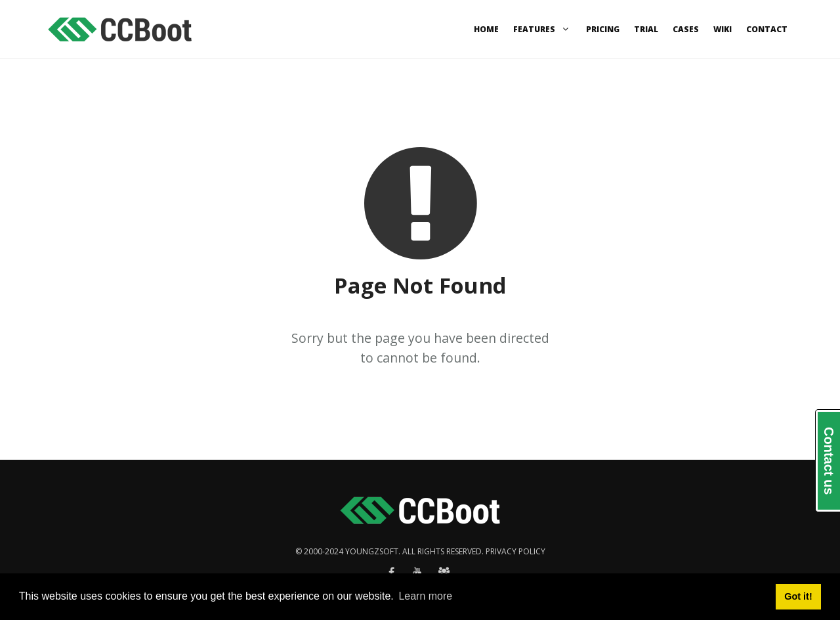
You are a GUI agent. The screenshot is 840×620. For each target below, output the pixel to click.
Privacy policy (515, 551)
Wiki (723, 29)
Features (542, 29)
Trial (646, 29)
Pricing (603, 29)
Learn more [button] (425, 596)
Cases (686, 29)
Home (486, 29)
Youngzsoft (372, 551)
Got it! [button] (798, 596)
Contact (767, 29)
